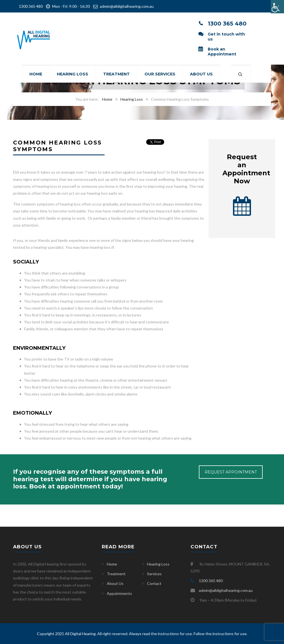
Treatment (116, 74)
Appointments (119, 593)
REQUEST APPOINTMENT (231, 472)
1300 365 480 (30, 6)
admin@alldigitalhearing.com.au (127, 6)
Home (35, 74)
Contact (154, 583)
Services (154, 574)
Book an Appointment (222, 52)
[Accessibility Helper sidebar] (277, 7)
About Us (202, 74)
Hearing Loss (72, 74)
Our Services (160, 74)
